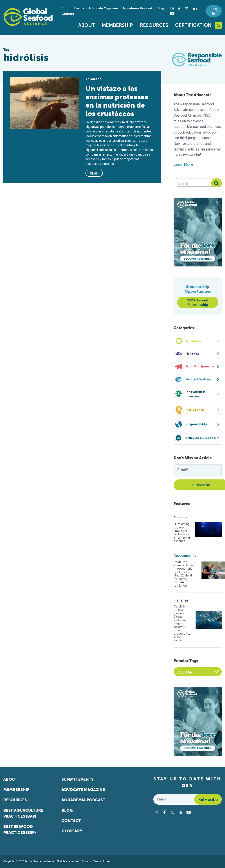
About (86, 25)
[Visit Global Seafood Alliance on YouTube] (172, 13)
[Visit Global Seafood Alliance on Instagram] (172, 9)
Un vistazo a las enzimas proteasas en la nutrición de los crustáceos (117, 101)
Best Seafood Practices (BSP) (20, 830)
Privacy (86, 861)
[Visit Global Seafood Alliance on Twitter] (187, 9)
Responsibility (185, 556)
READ (94, 173)
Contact (68, 14)
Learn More (183, 164)
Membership (117, 25)
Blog (160, 8)
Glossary (72, 831)
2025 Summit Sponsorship (198, 302)
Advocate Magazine (103, 8)
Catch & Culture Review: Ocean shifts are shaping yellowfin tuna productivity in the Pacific (182, 623)
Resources (154, 25)
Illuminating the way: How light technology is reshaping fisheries (182, 532)
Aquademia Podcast (137, 8)
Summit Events (73, 8)
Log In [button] (214, 11)
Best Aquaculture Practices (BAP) (23, 813)
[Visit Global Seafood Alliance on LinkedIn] (195, 9)
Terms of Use (102, 861)
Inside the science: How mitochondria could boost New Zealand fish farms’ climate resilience (183, 574)
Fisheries (181, 518)
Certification (193, 25)
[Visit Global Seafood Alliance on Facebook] (179, 9)
